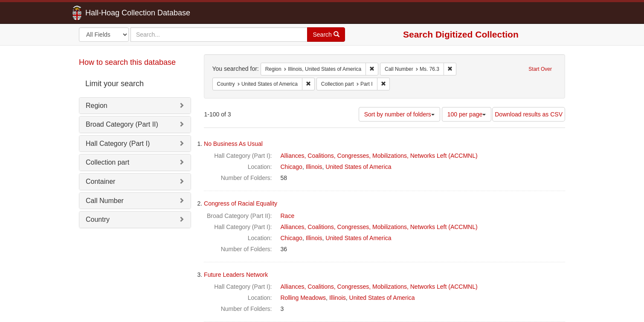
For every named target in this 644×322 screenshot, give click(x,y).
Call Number (105, 201)
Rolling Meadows (303, 298)
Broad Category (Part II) (122, 124)
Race (288, 216)
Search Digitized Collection (461, 34)
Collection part (107, 162)
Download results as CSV (529, 114)
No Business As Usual (233, 144)
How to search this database (127, 62)
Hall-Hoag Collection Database (111, 13)
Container (100, 181)
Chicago (292, 167)
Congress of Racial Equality (241, 203)
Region (97, 106)
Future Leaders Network (236, 275)
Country (98, 219)
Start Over (540, 69)
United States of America (358, 167)
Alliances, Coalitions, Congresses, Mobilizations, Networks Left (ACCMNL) (379, 156)
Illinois (314, 167)
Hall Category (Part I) (118, 144)
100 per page (467, 114)
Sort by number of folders (399, 114)
